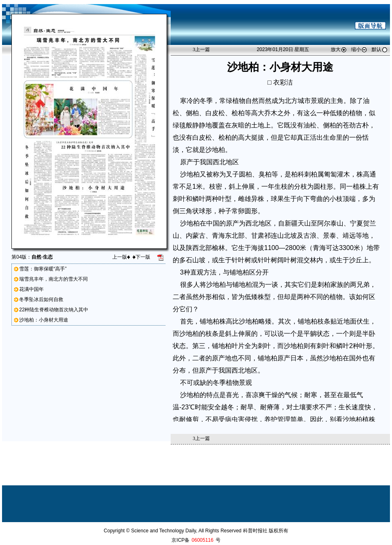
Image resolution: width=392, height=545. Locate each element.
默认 (380, 49)
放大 (339, 49)
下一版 (141, 257)
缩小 (359, 49)
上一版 (121, 257)
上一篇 (201, 49)
